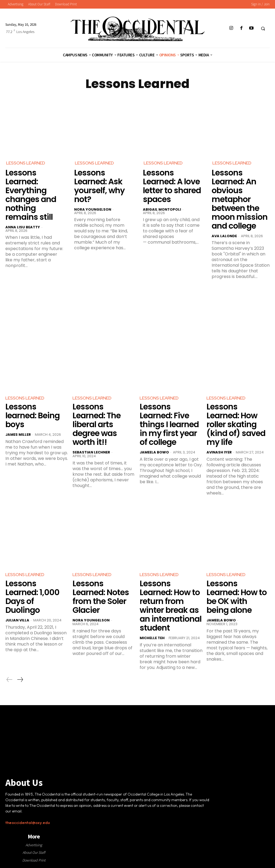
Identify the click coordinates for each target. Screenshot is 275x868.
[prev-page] (10, 680)
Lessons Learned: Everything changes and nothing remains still (31, 195)
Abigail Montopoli (162, 209)
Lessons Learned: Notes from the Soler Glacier (101, 597)
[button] (263, 28)
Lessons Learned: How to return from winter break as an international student (171, 606)
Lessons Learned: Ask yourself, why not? (99, 186)
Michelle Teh (152, 638)
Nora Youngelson (93, 209)
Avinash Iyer (219, 452)
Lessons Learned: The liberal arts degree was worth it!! (97, 424)
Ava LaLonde (224, 236)
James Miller (18, 435)
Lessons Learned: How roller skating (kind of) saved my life (236, 424)
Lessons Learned (26, 163)
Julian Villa (17, 620)
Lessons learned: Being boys (32, 416)
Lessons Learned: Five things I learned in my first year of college (169, 424)
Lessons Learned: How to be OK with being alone (237, 597)
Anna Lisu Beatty (23, 227)
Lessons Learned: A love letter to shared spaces (172, 186)
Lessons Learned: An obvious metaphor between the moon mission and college (240, 199)
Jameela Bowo (154, 452)
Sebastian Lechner (91, 452)
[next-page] (20, 680)
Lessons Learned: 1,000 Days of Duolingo (32, 597)
